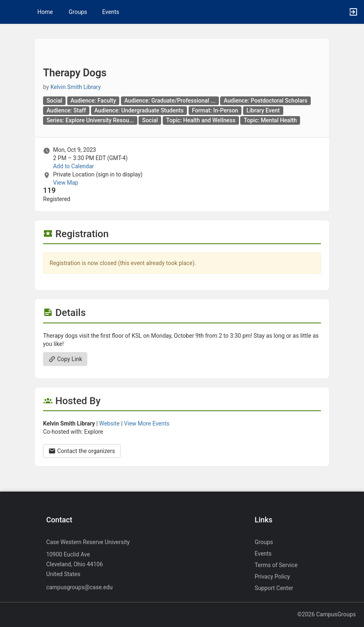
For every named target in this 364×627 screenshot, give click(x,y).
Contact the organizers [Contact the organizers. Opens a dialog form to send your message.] (82, 451)
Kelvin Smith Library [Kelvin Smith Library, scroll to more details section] (76, 87)
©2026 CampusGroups (326, 614)
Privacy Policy (272, 577)
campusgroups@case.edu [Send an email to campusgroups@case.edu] (80, 587)
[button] (10, 12)
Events (110, 12)
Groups (78, 12)
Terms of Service (276, 565)
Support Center (274, 588)
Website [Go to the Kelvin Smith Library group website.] (109, 423)
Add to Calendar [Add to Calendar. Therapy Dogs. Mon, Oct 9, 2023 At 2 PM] (73, 166)
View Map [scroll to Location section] (65, 183)
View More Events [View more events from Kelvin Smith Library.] (147, 423)
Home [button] (45, 12)
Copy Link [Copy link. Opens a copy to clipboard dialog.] (65, 359)
